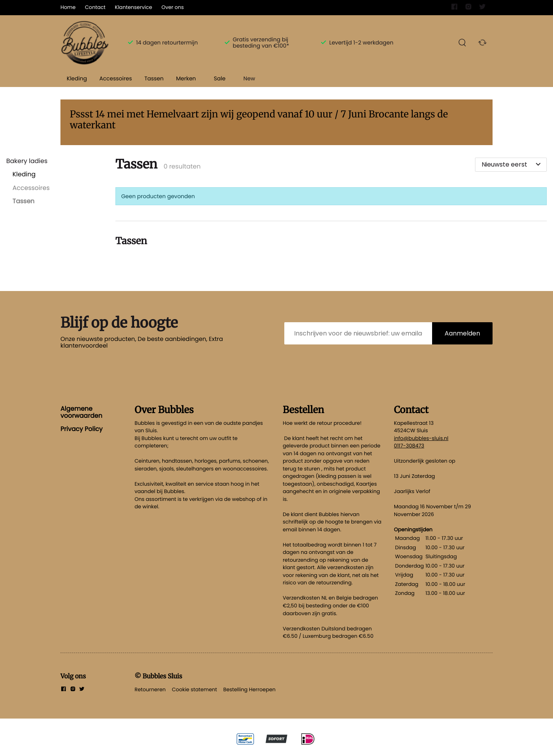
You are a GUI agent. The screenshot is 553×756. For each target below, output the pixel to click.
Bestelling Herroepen (250, 689)
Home (68, 7)
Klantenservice (134, 7)
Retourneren (150, 689)
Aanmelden (462, 333)
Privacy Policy (82, 429)
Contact (95, 7)
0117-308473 (409, 446)
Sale (220, 78)
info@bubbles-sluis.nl (421, 438)
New (249, 78)
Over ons (173, 7)
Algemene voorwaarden (81, 412)
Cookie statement (195, 689)
